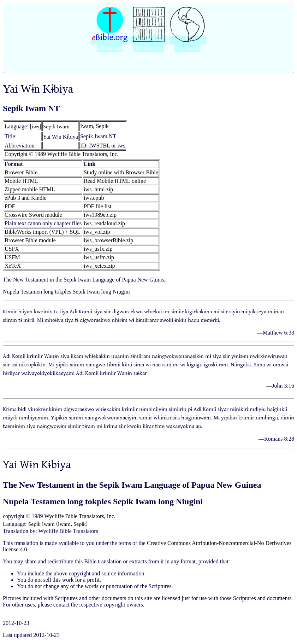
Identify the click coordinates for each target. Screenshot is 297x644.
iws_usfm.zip (99, 257)
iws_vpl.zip (97, 232)
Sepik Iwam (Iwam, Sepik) (58, 524)
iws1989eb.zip (100, 215)
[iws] (35, 126)
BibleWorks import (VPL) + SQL (43, 232)
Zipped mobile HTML (30, 189)
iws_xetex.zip (99, 266)
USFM (12, 257)
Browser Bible (21, 172)
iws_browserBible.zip (108, 240)
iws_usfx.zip (98, 249)
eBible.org (110, 48)
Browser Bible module (30, 240)
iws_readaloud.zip (104, 223)
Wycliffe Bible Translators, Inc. (80, 516)
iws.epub (94, 198)
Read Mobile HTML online (115, 181)
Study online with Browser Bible (121, 172)
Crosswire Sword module (33, 215)
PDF (10, 206)
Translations (148, 48)
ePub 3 (12, 198)
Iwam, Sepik (94, 126)
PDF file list (97, 206)
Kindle (39, 198)
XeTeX (13, 266)
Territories (187, 48)
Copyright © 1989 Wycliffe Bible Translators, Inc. (62, 154)
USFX (12, 249)
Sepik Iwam (56, 126)
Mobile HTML (22, 181)
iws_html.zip (98, 189)
